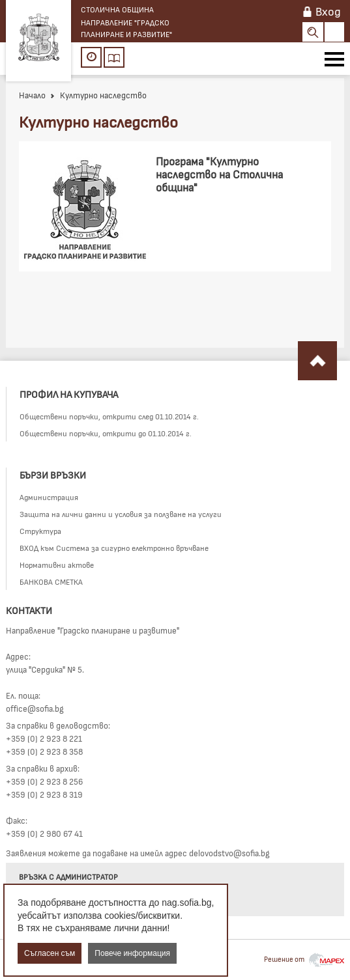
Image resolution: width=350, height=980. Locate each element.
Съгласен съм (50, 953)
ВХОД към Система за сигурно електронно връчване (114, 548)
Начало (32, 95)
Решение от (304, 959)
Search (313, 32)
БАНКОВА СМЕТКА (51, 581)
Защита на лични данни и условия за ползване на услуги (121, 514)
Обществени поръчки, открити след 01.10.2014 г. (109, 416)
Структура (40, 531)
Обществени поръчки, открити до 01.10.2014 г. (106, 433)
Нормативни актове (57, 565)
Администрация (49, 497)
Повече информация (132, 953)
